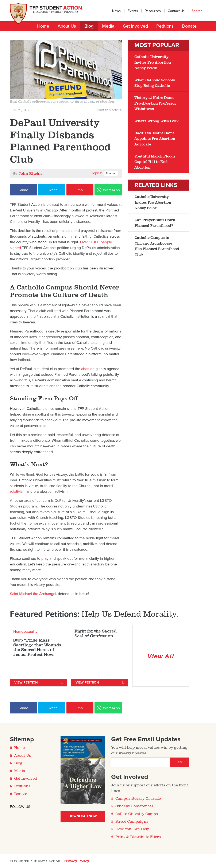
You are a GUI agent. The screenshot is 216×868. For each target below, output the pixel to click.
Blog (89, 26)
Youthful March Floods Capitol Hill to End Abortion (155, 162)
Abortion (111, 173)
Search (197, 11)
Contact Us (176, 11)
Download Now (83, 816)
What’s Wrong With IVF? (156, 121)
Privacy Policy (76, 861)
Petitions (165, 26)
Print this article (109, 110)
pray (45, 558)
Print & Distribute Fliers (138, 837)
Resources (153, 11)
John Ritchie (30, 173)
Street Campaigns (132, 821)
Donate (189, 26)
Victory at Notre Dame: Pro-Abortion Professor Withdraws (155, 103)
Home (43, 26)
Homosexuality (25, 631)
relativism (18, 491)
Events (133, 11)
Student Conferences (134, 806)
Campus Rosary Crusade (138, 798)
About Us (67, 26)
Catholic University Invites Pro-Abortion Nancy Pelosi (153, 62)
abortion (88, 369)
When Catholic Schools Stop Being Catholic (155, 83)
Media (108, 26)
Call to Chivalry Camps (137, 814)
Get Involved (135, 26)
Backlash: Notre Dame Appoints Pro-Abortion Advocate (155, 138)
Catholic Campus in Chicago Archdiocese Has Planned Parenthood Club (157, 246)
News (116, 11)
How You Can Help (132, 829)
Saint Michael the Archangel (33, 594)
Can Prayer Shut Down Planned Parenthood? (155, 222)
